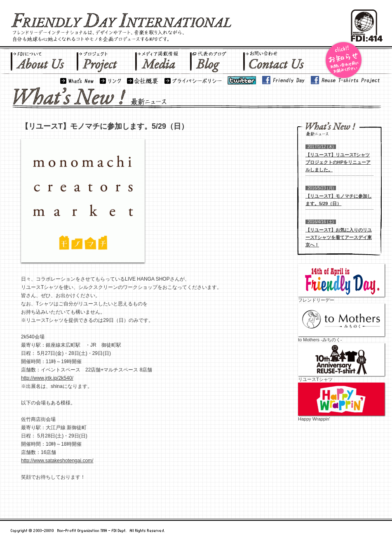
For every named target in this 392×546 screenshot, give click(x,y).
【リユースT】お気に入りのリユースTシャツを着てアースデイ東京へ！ (339, 237)
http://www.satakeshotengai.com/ (57, 461)
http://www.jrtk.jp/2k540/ (47, 378)
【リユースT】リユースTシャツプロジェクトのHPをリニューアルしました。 (338, 162)
